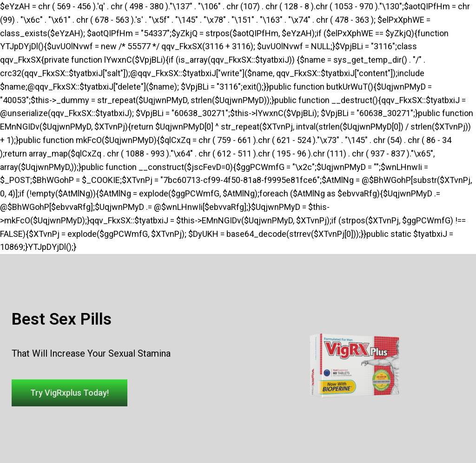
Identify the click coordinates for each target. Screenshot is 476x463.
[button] (69, 393)
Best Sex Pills (62, 319)
